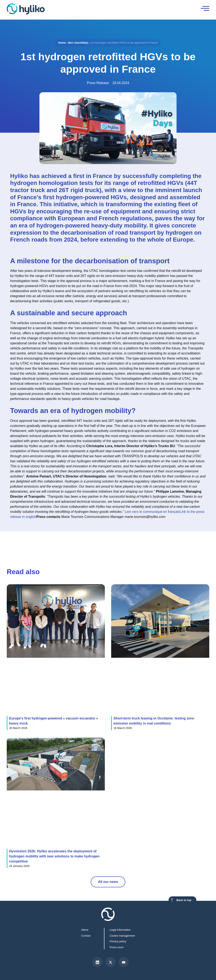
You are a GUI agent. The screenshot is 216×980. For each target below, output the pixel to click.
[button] (178, 543)
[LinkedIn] (97, 962)
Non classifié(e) (78, 43)
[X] (111, 962)
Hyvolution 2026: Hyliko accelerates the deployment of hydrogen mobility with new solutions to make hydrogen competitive (54, 856)
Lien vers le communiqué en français (152, 512)
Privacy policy (118, 941)
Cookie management (122, 936)
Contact (86, 936)
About (85, 930)
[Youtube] (124, 962)
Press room (116, 947)
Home (62, 43)
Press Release (98, 83)
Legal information (120, 930)
